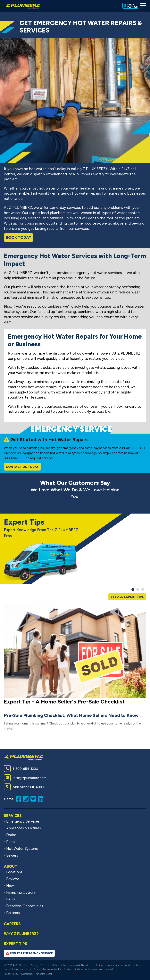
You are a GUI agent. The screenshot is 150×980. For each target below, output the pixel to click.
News (11, 886)
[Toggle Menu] (143, 6)
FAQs (11, 899)
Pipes (11, 842)
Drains (11, 835)
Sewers (12, 855)
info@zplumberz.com (25, 778)
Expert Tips (16, 944)
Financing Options (21, 892)
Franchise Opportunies (25, 906)
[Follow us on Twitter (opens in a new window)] (34, 799)
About (11, 866)
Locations (14, 872)
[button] (133, 589)
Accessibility (26, 974)
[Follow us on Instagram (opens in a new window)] (27, 799)
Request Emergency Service (29, 953)
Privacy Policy (11, 974)
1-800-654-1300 (21, 769)
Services (13, 816)
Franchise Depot (43, 974)
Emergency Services (23, 821)
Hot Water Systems (22, 849)
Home (9, 799)
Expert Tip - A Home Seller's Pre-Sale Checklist (64, 702)
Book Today (19, 238)
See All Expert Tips (127, 597)
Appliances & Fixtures (24, 828)
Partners (13, 913)
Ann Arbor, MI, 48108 (25, 787)
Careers (12, 924)
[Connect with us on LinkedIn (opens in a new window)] (42, 799)
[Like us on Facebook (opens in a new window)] (19, 799)
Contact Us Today (22, 467)
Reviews (13, 879)
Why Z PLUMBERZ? (21, 934)
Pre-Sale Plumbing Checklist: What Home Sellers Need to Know (71, 715)
